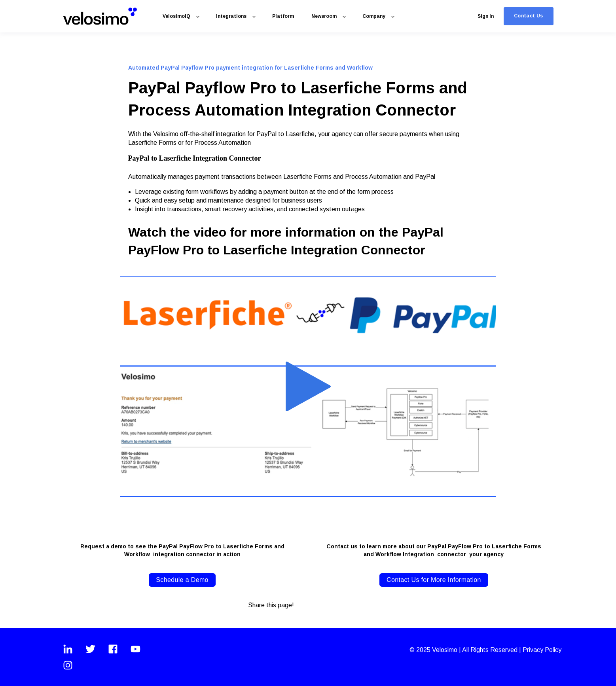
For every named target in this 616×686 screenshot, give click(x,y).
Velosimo (445, 650)
